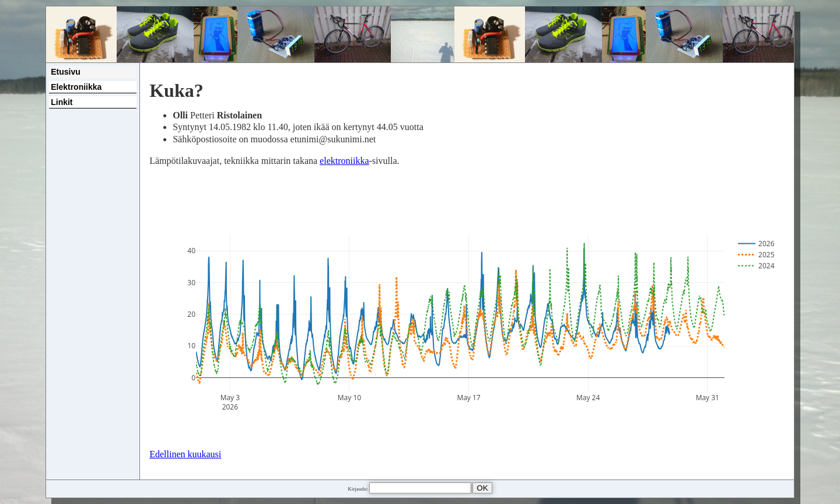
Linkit (62, 102)
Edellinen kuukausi (185, 454)
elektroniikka (344, 161)
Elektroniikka (76, 87)
